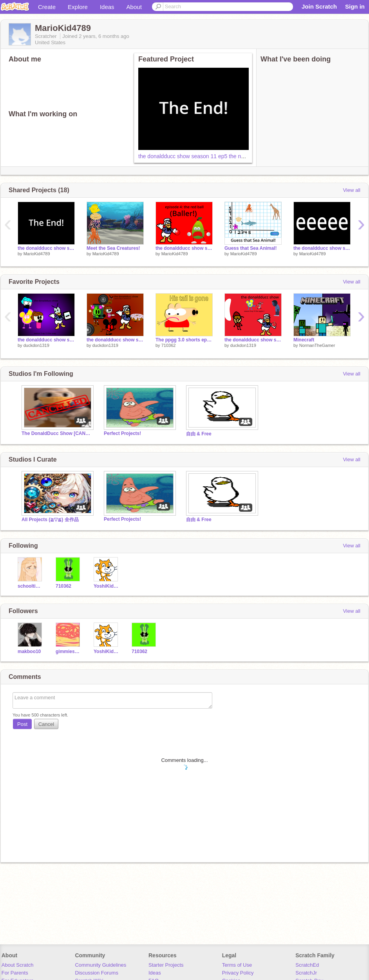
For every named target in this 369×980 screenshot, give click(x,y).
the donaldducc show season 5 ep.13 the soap (46, 340)
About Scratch (18, 965)
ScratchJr (306, 973)
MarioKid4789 (37, 254)
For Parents (15, 973)
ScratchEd (307, 965)
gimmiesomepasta (69, 652)
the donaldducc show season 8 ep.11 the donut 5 (115, 340)
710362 (169, 345)
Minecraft (304, 340)
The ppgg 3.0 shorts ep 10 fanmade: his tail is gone (184, 340)
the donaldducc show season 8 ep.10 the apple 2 (253, 340)
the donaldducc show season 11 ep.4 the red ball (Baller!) (184, 248)
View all (352, 190)
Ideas (107, 7)
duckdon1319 (36, 345)
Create (47, 7)
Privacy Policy (238, 973)
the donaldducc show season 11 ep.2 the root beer (322, 248)
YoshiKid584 (107, 586)
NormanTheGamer (317, 345)
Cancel (46, 724)
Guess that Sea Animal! (251, 248)
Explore (78, 7)
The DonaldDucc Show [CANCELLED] (57, 433)
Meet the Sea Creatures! (113, 248)
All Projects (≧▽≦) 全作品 (50, 520)
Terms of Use (237, 965)
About (134, 7)
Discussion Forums (97, 973)
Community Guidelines (100, 965)
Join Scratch (319, 6)
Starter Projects (166, 965)
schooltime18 (31, 586)
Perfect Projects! (122, 433)
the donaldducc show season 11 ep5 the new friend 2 (203, 156)
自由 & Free (199, 434)
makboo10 (29, 652)
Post (22, 724)
